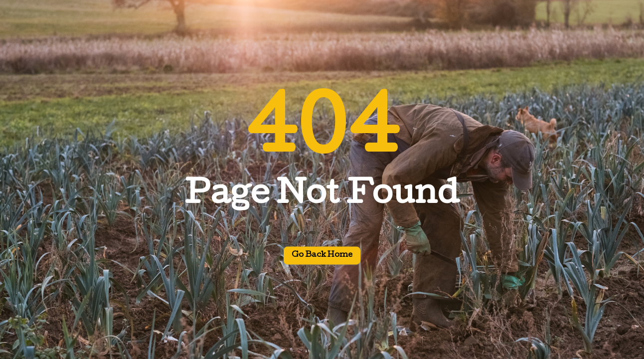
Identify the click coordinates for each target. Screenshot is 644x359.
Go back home (322, 256)
